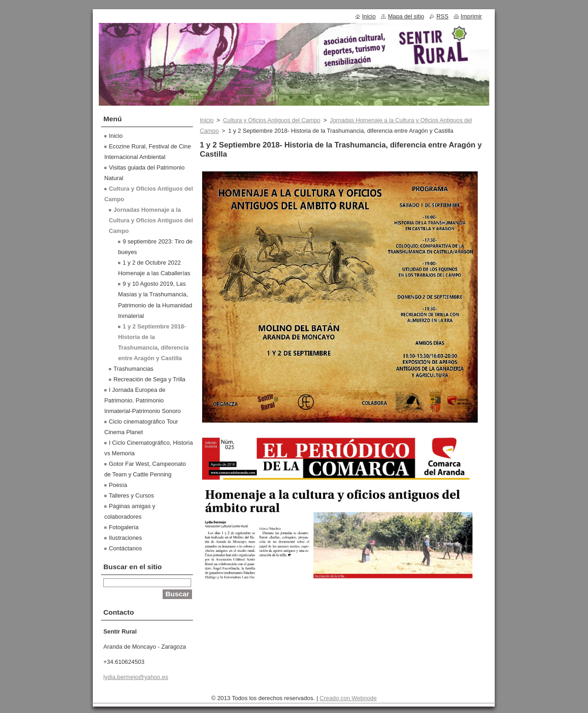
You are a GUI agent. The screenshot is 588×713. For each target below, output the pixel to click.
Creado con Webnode (348, 698)
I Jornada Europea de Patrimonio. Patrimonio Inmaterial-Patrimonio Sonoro (142, 400)
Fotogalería (124, 527)
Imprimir (471, 16)
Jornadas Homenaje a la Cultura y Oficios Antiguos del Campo (151, 220)
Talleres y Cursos (131, 495)
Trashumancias (133, 369)
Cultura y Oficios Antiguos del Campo (271, 120)
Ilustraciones (125, 538)
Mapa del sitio (406, 16)
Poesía (118, 485)
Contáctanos (125, 548)
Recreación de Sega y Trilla (150, 379)
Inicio (207, 120)
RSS (442, 16)
